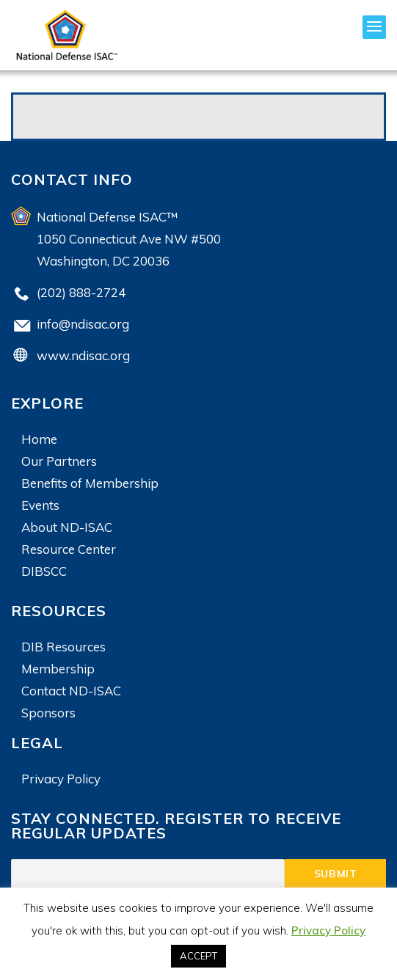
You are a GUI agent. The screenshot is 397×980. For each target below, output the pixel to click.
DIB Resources (63, 647)
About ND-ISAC (67, 527)
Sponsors (48, 713)
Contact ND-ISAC (71, 691)
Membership (58, 669)
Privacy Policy (61, 779)
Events (40, 505)
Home (39, 439)
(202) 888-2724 (81, 292)
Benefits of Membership (90, 483)
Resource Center (69, 549)
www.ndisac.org (83, 355)
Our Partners (59, 461)
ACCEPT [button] (198, 956)
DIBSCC (44, 571)
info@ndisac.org (83, 324)
